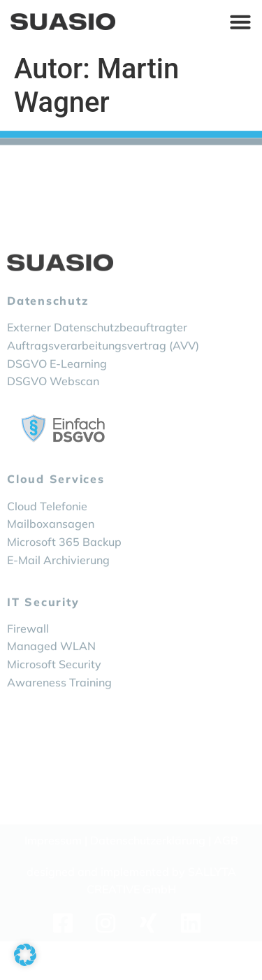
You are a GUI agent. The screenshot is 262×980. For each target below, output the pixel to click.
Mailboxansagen (51, 556)
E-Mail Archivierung (58, 593)
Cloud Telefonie (47, 539)
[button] (25, 955)
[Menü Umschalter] (240, 21)
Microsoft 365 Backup (64, 575)
